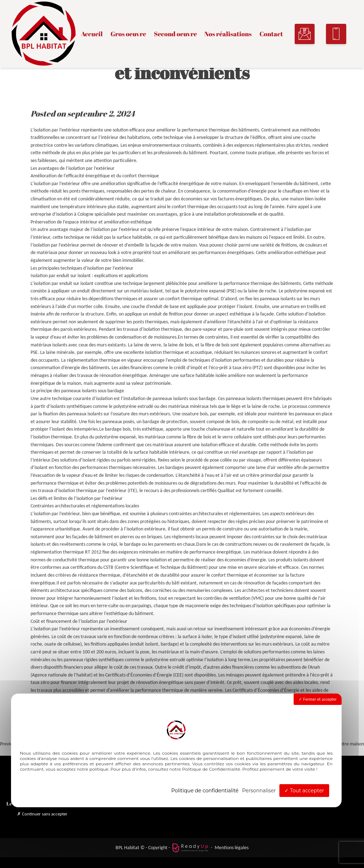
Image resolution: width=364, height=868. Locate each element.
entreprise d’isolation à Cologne (62, 214)
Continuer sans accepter (42, 814)
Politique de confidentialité (205, 791)
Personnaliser (259, 791)
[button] (305, 34)
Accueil (92, 34)
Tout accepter (304, 791)
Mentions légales (232, 847)
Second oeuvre (175, 34)
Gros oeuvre (128, 34)
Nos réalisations (228, 34)
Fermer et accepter (318, 699)
